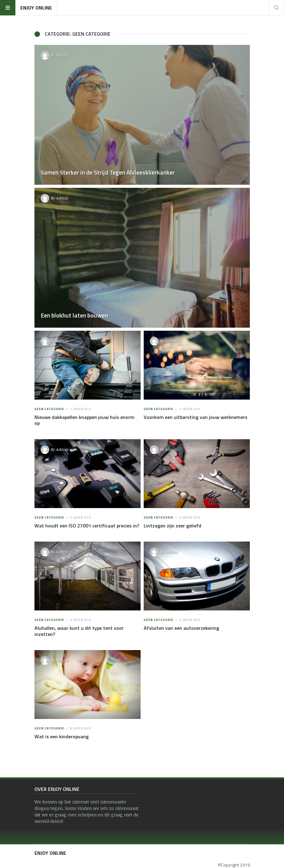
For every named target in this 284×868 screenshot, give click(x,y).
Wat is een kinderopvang (62, 736)
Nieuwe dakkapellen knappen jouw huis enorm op (84, 420)
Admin (62, 55)
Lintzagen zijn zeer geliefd (172, 526)
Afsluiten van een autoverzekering (181, 628)
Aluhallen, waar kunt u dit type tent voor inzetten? (79, 631)
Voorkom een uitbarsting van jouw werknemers (196, 417)
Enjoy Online (36, 8)
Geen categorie (49, 409)
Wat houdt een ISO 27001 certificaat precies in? (87, 526)
